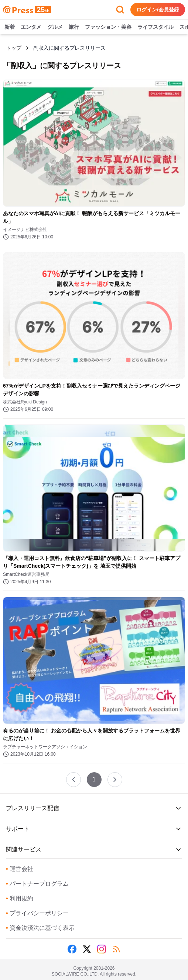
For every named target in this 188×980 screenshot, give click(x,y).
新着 (10, 27)
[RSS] (116, 949)
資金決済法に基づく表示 (40, 928)
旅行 (74, 27)
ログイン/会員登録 (158, 10)
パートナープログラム (37, 884)
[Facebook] (72, 949)
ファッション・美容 (108, 27)
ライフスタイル (155, 27)
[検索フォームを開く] (120, 10)
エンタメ (31, 27)
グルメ (55, 27)
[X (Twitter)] (87, 949)
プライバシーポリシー (37, 913)
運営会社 (20, 869)
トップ (14, 48)
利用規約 (20, 898)
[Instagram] (102, 949)
